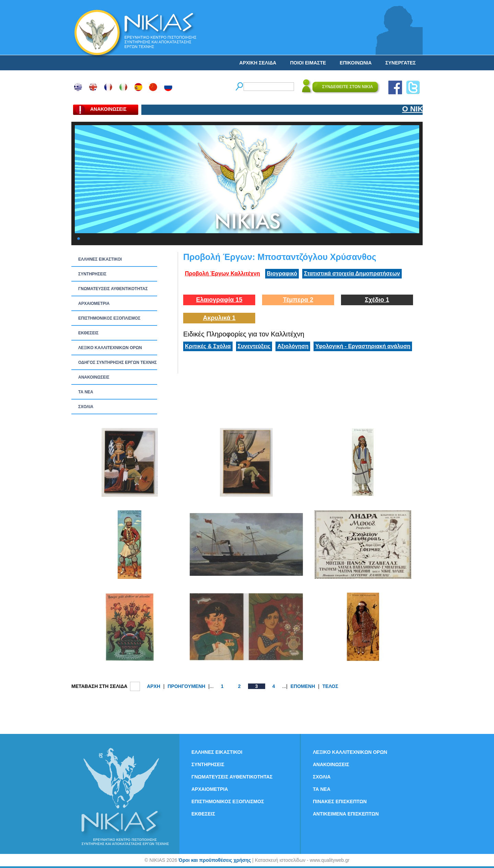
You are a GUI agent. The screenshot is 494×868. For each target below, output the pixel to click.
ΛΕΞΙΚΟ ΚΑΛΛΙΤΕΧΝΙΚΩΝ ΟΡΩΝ (110, 348)
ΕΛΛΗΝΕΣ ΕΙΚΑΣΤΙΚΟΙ (100, 259)
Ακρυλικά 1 (219, 318)
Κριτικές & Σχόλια (208, 346)
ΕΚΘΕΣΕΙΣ (88, 333)
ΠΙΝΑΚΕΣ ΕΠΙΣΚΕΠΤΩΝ (340, 801)
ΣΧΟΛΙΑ (86, 407)
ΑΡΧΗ (154, 686)
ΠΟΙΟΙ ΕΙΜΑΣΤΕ (308, 63)
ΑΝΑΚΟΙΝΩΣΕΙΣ (94, 377)
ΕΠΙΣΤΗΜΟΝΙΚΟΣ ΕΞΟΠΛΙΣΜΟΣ (109, 318)
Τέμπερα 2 (298, 300)
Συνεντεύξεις (254, 346)
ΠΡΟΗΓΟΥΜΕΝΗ (186, 686)
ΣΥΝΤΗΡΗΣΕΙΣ (92, 274)
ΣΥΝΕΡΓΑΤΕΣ (401, 63)
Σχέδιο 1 (377, 300)
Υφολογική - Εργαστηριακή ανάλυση (363, 346)
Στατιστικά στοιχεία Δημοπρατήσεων (352, 274)
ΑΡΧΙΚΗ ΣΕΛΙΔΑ (258, 63)
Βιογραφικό (282, 274)
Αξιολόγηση (293, 346)
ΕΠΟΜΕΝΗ (303, 686)
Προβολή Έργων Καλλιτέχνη (222, 274)
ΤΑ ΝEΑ (86, 392)
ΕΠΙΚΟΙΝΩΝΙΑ (356, 63)
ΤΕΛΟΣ (330, 686)
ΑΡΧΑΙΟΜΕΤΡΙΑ (94, 304)
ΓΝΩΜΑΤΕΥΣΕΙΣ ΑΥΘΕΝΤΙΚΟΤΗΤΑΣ (113, 289)
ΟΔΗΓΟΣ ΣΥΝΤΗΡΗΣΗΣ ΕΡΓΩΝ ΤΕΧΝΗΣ (117, 362)
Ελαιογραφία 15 (219, 300)
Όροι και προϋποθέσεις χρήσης (215, 860)
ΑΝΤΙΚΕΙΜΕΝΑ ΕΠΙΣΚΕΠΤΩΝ (346, 814)
